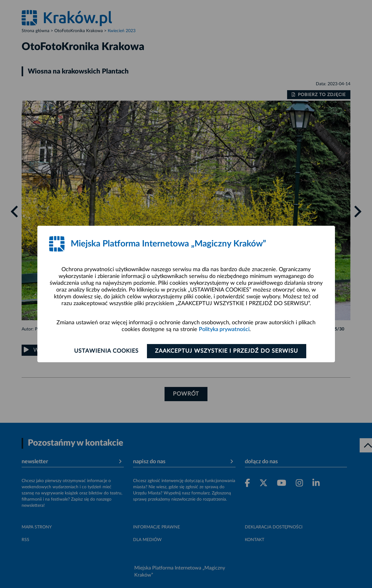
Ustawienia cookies (106, 351)
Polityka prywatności (224, 330)
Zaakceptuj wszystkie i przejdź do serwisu (227, 351)
